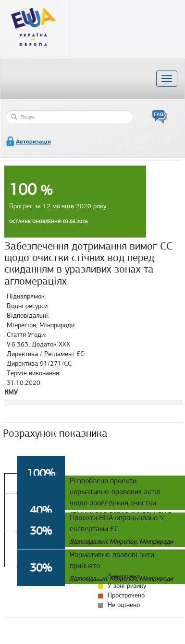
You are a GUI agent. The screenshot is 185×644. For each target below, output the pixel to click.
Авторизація (33, 142)
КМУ (11, 392)
